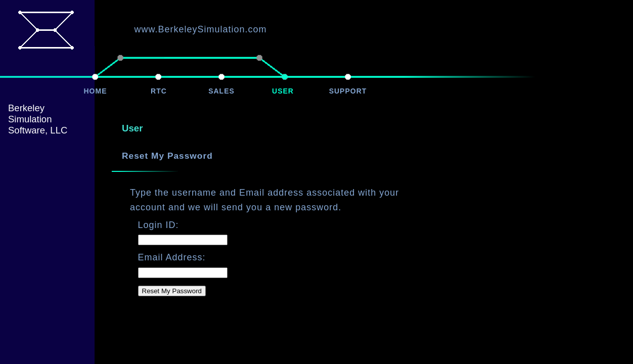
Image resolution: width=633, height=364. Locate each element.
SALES (221, 91)
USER (283, 91)
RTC (159, 91)
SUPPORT (348, 91)
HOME (96, 91)
